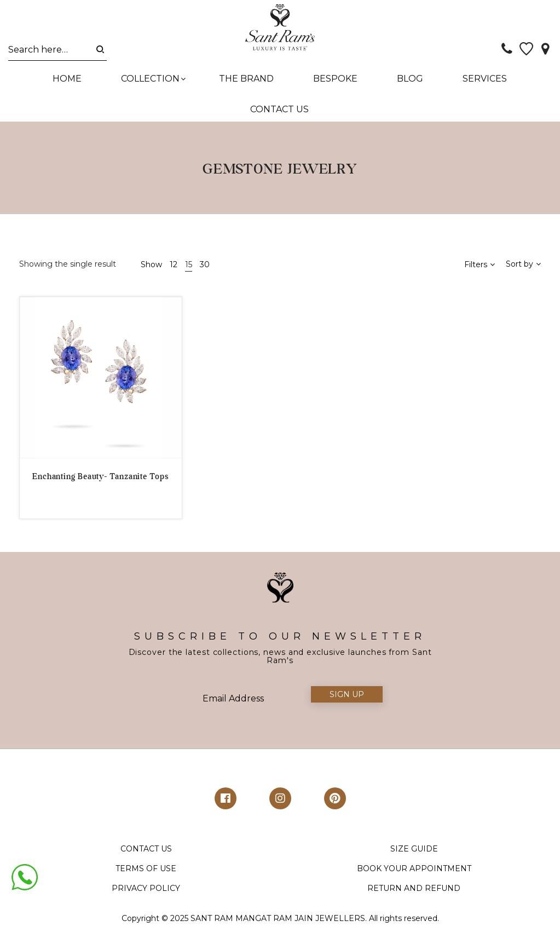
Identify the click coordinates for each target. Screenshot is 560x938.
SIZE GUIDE (414, 858)
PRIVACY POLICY (146, 897)
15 (189, 273)
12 (174, 273)
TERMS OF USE (146, 877)
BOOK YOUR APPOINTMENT (414, 877)
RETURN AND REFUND (414, 897)
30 (205, 273)
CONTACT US (146, 858)
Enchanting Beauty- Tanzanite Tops (101, 485)
